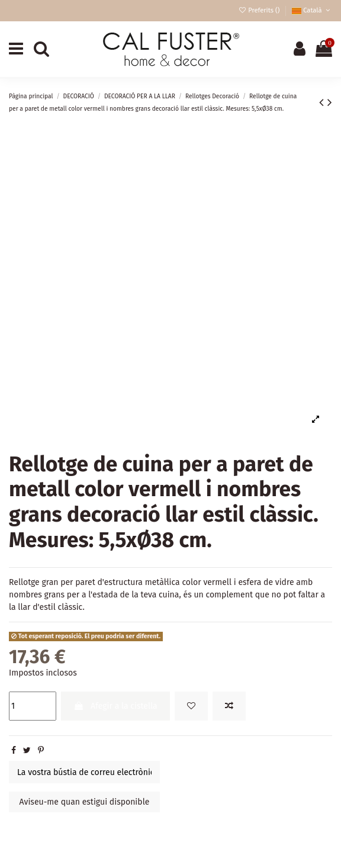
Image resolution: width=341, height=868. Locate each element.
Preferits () (260, 10)
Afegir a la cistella (115, 706)
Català (312, 10)
